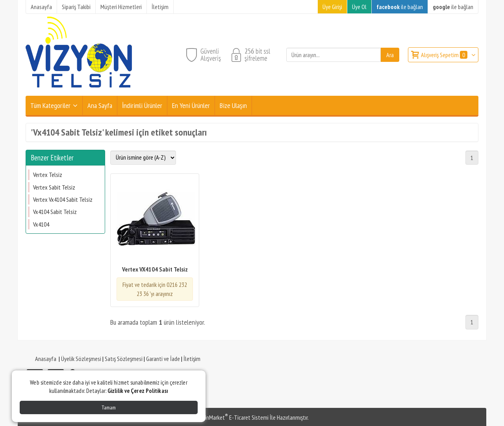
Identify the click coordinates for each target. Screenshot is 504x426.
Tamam (109, 407)
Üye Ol (359, 7)
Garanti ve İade (163, 359)
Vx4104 (41, 224)
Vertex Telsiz (48, 175)
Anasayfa (46, 359)
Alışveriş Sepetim (445, 55)
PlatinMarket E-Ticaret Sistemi (232, 417)
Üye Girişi (332, 7)
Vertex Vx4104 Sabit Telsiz (63, 199)
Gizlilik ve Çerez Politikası (138, 391)
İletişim (192, 359)
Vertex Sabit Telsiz (54, 187)
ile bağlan (400, 7)
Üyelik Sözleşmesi (81, 359)
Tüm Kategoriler (50, 105)
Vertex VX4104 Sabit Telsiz (155, 269)
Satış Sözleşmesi (124, 359)
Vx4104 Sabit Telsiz (55, 212)
